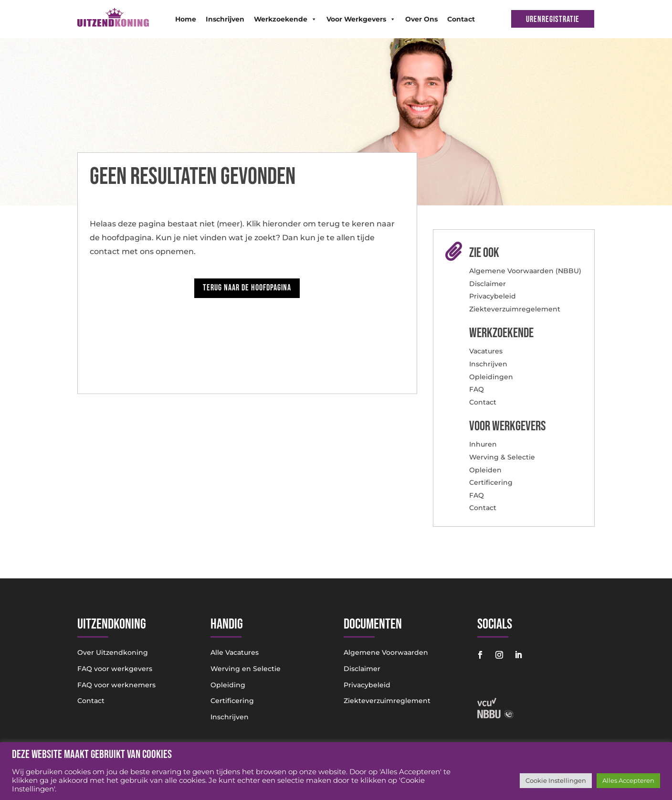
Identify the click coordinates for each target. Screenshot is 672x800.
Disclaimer (488, 284)
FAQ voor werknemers (116, 685)
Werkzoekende (285, 19)
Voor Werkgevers (361, 19)
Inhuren (483, 444)
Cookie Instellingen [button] (556, 780)
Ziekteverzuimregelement (515, 309)
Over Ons (421, 19)
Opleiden (485, 470)
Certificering (491, 482)
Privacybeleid (493, 296)
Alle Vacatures (235, 652)
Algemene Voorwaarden (386, 652)
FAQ (477, 389)
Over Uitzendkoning (113, 652)
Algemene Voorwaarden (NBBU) (525, 271)
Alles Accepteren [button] (628, 780)
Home (186, 19)
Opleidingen (491, 377)
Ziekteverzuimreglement (387, 701)
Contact (461, 19)
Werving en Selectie (246, 669)
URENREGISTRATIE (553, 19)
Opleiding (228, 685)
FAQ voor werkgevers (115, 669)
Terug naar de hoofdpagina (247, 288)
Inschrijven (225, 19)
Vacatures (486, 351)
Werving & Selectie (502, 457)
